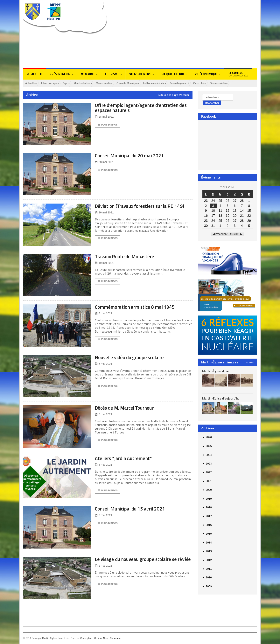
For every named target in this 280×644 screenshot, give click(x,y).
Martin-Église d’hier (216, 371)
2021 (207, 481)
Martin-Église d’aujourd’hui (221, 399)
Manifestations (88, 83)
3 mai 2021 (103, 515)
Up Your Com (101, 638)
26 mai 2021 (104, 213)
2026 (207, 437)
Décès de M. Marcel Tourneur (127, 408)
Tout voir (250, 363)
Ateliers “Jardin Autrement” (125, 458)
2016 (207, 525)
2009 (207, 586)
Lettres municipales (167, 83)
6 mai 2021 (103, 364)
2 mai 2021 (103, 571)
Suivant (235, 234)
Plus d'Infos (108, 125)
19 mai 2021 (104, 263)
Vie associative (238, 83)
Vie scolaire (217, 83)
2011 (207, 569)
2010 (207, 578)
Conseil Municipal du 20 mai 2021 (132, 156)
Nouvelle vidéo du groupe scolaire (132, 358)
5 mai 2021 (103, 415)
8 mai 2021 (103, 314)
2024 (207, 455)
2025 (207, 446)
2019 (207, 499)
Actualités (32, 83)
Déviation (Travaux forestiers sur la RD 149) (143, 206)
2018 (207, 508)
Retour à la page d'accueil (174, 95)
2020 (207, 490)
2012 (207, 560)
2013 (207, 551)
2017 (207, 516)
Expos (70, 83)
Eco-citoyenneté (195, 83)
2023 (207, 464)
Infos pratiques (52, 83)
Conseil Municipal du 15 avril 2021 (133, 509)
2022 (207, 472)
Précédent (221, 234)
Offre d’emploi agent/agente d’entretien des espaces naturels (143, 108)
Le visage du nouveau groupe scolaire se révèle (139, 562)
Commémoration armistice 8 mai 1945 (137, 307)
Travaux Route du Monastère (126, 257)
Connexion (115, 638)
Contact (238, 74)
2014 (207, 543)
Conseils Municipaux (138, 83)
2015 (207, 534)
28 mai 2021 (104, 117)
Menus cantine (112, 83)
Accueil (35, 74)
